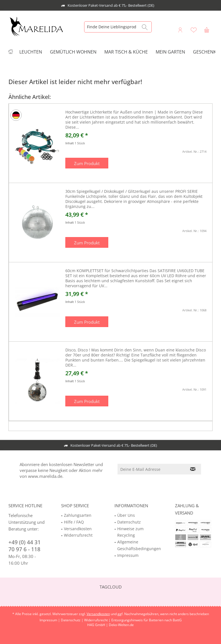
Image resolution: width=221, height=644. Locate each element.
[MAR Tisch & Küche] (126, 52)
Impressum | (50, 620)
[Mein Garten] (170, 52)
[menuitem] (207, 30)
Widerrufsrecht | (98, 620)
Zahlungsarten (78, 515)
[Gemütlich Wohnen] (73, 52)
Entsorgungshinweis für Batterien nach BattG (147, 620)
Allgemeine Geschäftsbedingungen (139, 545)
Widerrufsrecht (78, 535)
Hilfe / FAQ (74, 522)
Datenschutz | (72, 620)
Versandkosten (78, 529)
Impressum (128, 555)
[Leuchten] (31, 52)
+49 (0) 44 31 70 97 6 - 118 (25, 546)
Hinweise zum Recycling (130, 532)
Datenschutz (129, 522)
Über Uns (126, 515)
